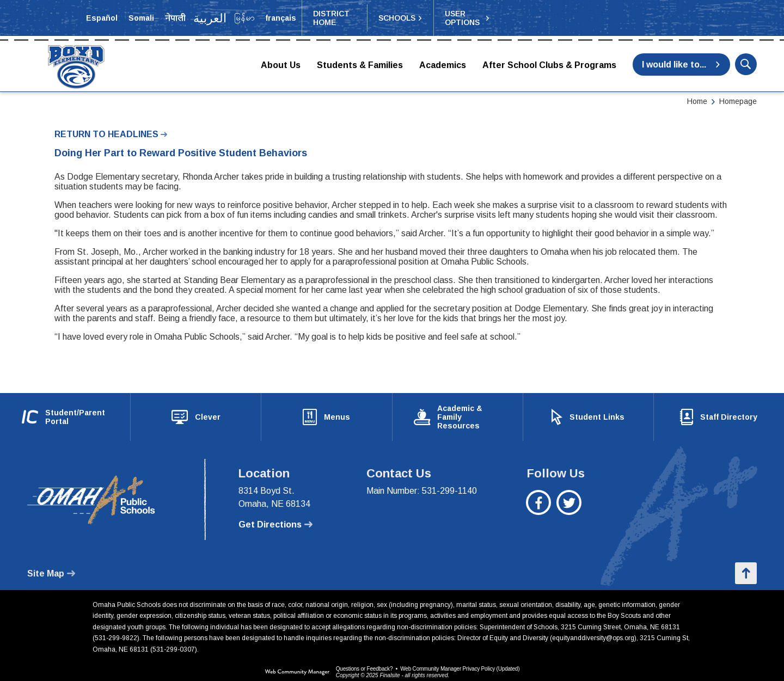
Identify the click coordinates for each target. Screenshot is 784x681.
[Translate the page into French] (281, 18)
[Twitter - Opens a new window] (569, 499)
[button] (400, 18)
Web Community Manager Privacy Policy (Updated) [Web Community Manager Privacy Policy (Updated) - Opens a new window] (460, 660)
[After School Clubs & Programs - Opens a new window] (549, 66)
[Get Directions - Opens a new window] (275, 516)
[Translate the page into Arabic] (210, 18)
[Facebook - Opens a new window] (539, 499)
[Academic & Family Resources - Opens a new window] (458, 413)
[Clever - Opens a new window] (196, 413)
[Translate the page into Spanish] (102, 18)
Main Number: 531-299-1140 (422, 482)
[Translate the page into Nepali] (175, 18)
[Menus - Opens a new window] (326, 413)
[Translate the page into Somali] (141, 18)
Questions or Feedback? (365, 660)
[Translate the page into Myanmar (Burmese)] (244, 18)
